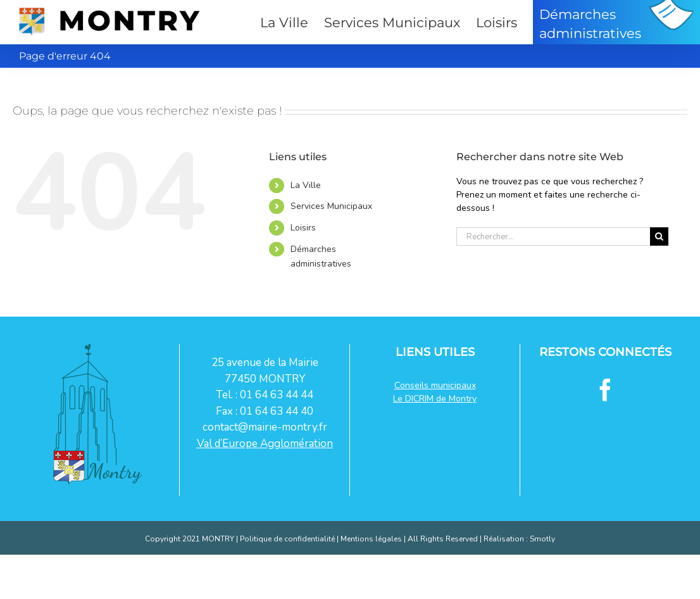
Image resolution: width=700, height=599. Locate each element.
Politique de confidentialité (287, 539)
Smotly (542, 539)
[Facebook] (605, 390)
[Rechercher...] (553, 236)
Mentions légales (371, 539)
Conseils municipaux (435, 385)
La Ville (306, 185)
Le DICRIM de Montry (435, 399)
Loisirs (303, 228)
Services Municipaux (331, 206)
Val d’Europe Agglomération (265, 444)
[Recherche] (659, 236)
